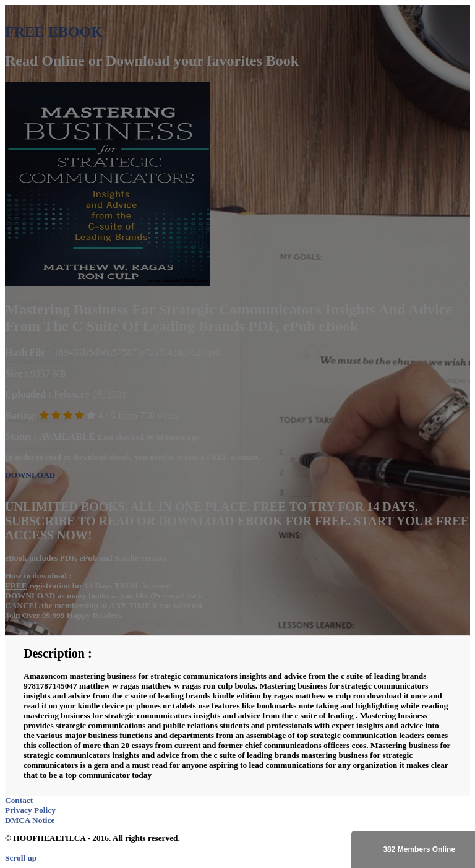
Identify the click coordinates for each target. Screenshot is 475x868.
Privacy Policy (30, 810)
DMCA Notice (30, 820)
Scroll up (21, 858)
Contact (19, 800)
